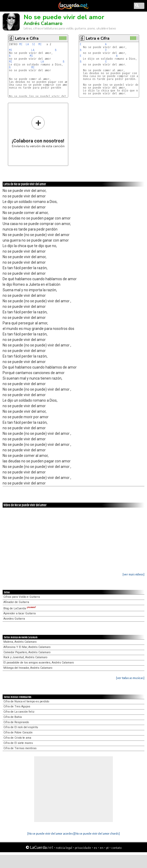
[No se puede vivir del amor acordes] (51, 833)
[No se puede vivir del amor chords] (97, 833)
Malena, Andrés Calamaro (20, 642)
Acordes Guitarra (14, 619)
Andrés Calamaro (43, 23)
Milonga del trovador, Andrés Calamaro (28, 668)
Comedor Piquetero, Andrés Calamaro (27, 652)
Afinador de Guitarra (16, 602)
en (102, 848)
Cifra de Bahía (13, 717)
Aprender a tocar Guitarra (20, 613)
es (95, 848)
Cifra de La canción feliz (19, 712)
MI (21, 44)
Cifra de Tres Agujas (17, 706)
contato (116, 848)
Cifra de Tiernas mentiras (20, 748)
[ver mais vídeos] (133, 574)
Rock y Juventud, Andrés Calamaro (25, 657)
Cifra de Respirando (16, 722)
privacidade (83, 848)
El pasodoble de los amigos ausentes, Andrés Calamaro (39, 663)
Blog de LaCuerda (20, 608)
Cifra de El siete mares (18, 743)
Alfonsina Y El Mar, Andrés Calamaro (27, 647)
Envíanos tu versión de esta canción (38, 132)
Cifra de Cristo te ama (17, 738)
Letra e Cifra (27, 38)
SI (34, 44)
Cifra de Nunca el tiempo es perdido (26, 701)
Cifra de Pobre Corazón (18, 732)
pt (107, 848)
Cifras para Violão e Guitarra (22, 597)
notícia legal (64, 848)
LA (27, 44)
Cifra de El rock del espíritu (21, 727)
